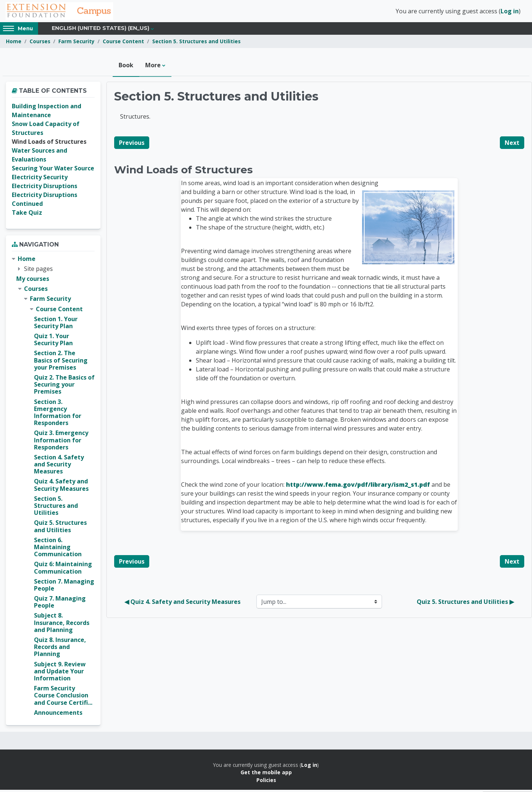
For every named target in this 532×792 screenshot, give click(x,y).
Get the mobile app (266, 774)
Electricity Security (40, 179)
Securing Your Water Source (53, 170)
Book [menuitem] (126, 67)
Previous (132, 145)
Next (512, 145)
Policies (266, 782)
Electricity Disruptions (45, 188)
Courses (40, 43)
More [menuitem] (153, 67)
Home (14, 43)
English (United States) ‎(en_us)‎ (100, 30)
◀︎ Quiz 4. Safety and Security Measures (183, 604)
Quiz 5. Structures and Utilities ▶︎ (465, 604)
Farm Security (76, 43)
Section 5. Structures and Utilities (196, 43)
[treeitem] (53, 488)
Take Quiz (27, 215)
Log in (510, 12)
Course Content (123, 43)
